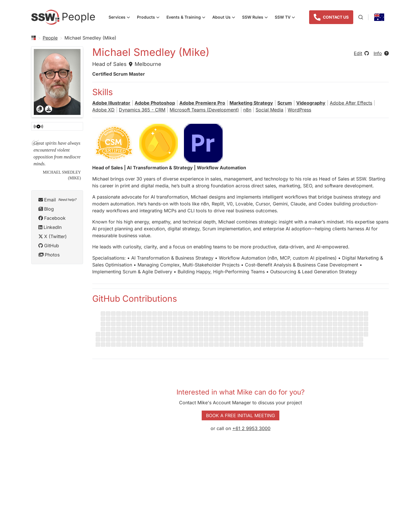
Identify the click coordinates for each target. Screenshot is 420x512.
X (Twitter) (53, 236)
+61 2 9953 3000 (251, 428)
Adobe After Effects (351, 103)
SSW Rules (257, 18)
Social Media (269, 110)
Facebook (52, 218)
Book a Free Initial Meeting (241, 415)
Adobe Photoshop (155, 103)
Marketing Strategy (251, 103)
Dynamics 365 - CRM (142, 110)
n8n (247, 110)
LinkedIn (50, 227)
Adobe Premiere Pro (202, 103)
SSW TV (287, 18)
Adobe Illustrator (111, 103)
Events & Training (188, 18)
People (50, 38)
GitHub (49, 246)
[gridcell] (57, 82)
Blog (46, 209)
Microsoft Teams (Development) (204, 110)
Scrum (285, 103)
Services (121, 18)
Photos (49, 255)
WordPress (299, 110)
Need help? (67, 200)
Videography (311, 103)
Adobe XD (103, 110)
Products (150, 18)
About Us (225, 18)
